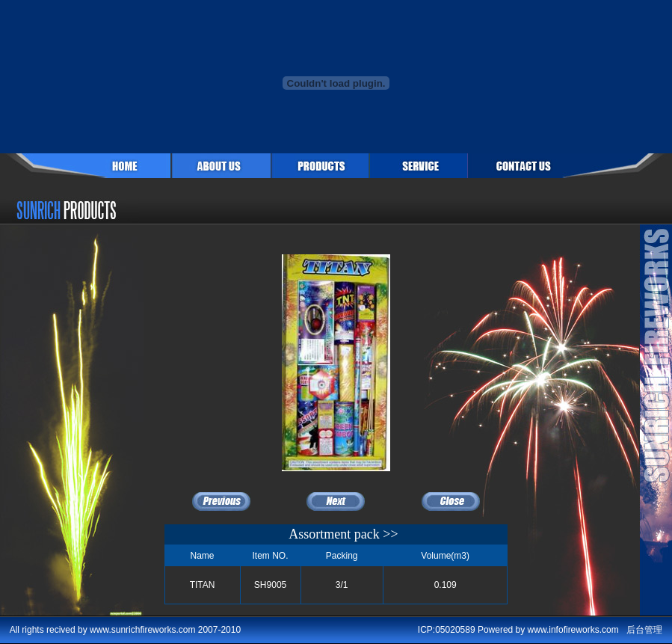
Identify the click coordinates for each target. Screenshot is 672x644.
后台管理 (644, 630)
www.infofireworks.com (573, 630)
